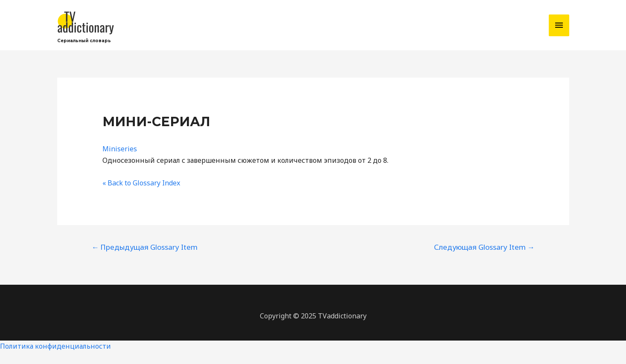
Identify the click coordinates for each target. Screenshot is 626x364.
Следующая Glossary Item (484, 247)
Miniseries (120, 149)
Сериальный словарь (84, 41)
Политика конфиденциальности (55, 346)
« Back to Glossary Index (141, 183)
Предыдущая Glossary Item (144, 247)
